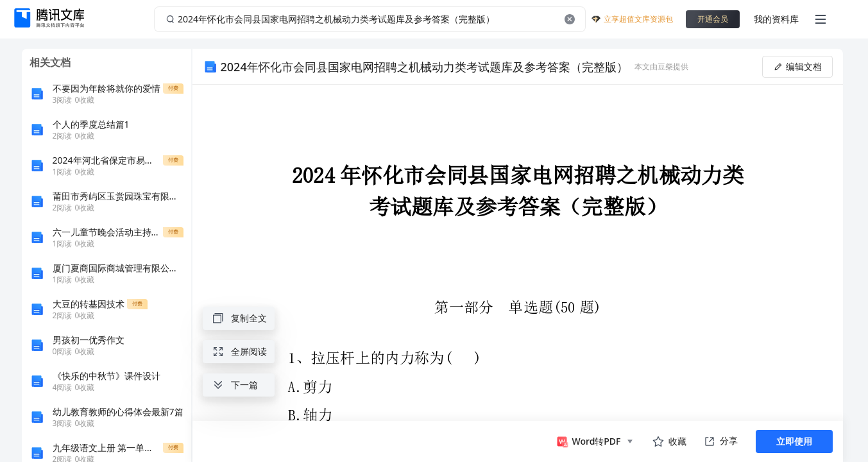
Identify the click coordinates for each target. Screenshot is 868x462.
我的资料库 (776, 19)
